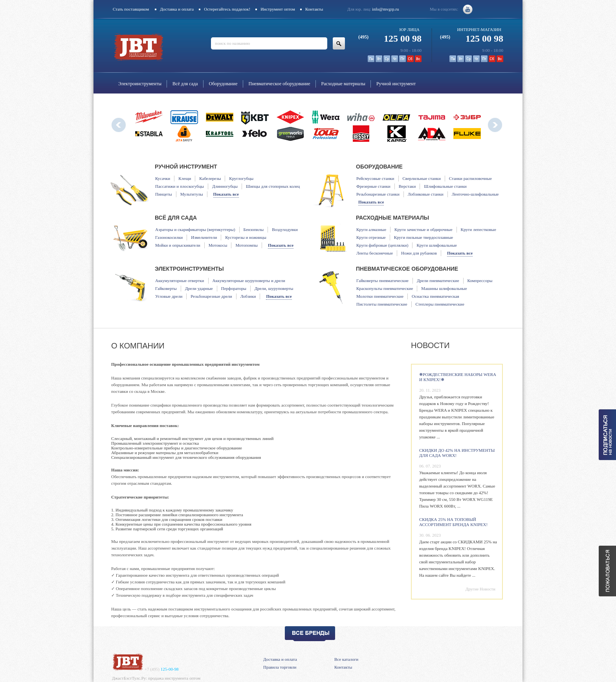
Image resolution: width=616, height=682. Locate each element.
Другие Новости (480, 589)
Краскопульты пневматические (385, 288)
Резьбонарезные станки (378, 194)
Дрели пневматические (438, 280)
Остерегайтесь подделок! (227, 9)
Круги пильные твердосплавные (424, 237)
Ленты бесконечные (375, 253)
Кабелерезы (210, 178)
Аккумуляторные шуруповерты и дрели (249, 280)
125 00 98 (390, 38)
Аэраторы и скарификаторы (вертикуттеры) (195, 229)
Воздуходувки (285, 229)
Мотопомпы (246, 245)
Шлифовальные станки (445, 186)
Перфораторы (234, 288)
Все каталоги (346, 659)
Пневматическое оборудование (280, 84)
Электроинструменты (140, 84)
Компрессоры (480, 280)
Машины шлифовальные (444, 288)
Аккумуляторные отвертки (180, 280)
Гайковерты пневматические (382, 280)
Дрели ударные (199, 288)
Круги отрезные (371, 237)
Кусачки (163, 178)
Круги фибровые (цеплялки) (382, 245)
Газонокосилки (169, 237)
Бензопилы (254, 229)
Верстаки (407, 186)
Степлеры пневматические (440, 304)
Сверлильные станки (422, 178)
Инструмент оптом (278, 9)
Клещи (185, 178)
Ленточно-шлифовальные (475, 194)
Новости (430, 345)
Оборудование (223, 84)
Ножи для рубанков (419, 253)
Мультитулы (192, 194)
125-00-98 (162, 669)
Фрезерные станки (373, 186)
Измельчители (204, 237)
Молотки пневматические (380, 296)
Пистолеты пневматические (382, 304)
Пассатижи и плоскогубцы (180, 186)
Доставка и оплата (177, 9)
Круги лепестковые (478, 229)
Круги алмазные (371, 229)
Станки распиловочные (470, 178)
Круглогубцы (241, 178)
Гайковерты (166, 288)
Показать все (226, 194)
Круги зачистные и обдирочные (423, 229)
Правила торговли (280, 667)
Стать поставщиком (131, 9)
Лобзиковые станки (426, 194)
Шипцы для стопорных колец (273, 186)
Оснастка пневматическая (435, 296)
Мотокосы (218, 245)
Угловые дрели (169, 296)
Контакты (314, 9)
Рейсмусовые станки (375, 178)
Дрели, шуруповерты (274, 288)
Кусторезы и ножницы (246, 237)
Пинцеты (164, 194)
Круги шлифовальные (437, 245)
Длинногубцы (225, 186)
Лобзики (248, 296)
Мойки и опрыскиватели (178, 245)
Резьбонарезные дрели (211, 296)
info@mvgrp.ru (385, 9)
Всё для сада (185, 84)
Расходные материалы (343, 84)
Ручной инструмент (396, 84)
